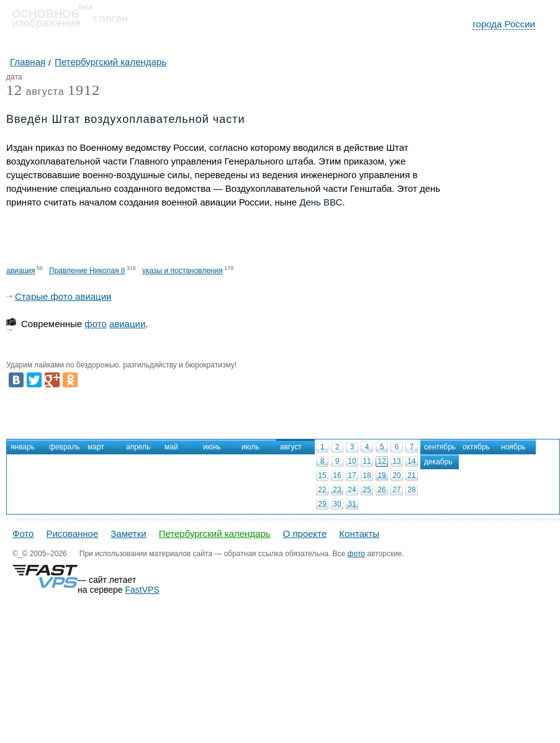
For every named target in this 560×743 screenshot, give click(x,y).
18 (367, 475)
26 (382, 490)
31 (352, 504)
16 (337, 475)
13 (396, 461)
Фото (23, 534)
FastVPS (142, 590)
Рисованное (72, 534)
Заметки (128, 534)
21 (411, 475)
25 (367, 490)
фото (95, 324)
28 (411, 490)
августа (35, 92)
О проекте (305, 534)
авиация (21, 271)
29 (322, 504)
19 (382, 475)
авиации (127, 324)
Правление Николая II (87, 271)
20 (396, 475)
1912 (84, 90)
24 (352, 490)
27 (396, 490)
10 (352, 461)
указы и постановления (183, 271)
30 (337, 504)
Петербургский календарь (215, 534)
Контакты (359, 534)
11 (367, 461)
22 (322, 490)
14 (411, 461)
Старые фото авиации (63, 296)
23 (337, 490)
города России (504, 24)
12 (382, 461)
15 (322, 475)
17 (352, 475)
